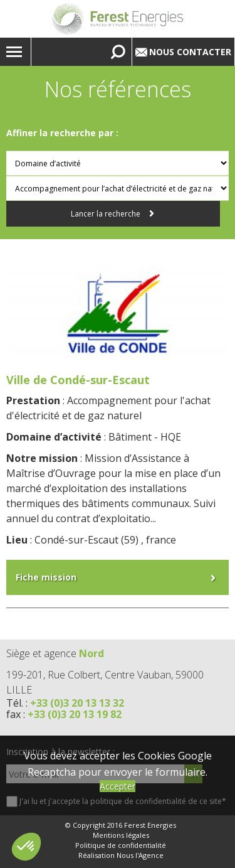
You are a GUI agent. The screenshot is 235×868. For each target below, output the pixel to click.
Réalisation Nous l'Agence (121, 855)
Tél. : (65, 703)
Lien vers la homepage (118, 19)
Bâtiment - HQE (145, 437)
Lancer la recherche (107, 214)
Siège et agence (55, 653)
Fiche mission (46, 577)
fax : (64, 714)
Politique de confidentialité (121, 845)
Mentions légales (121, 835)
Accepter (118, 786)
